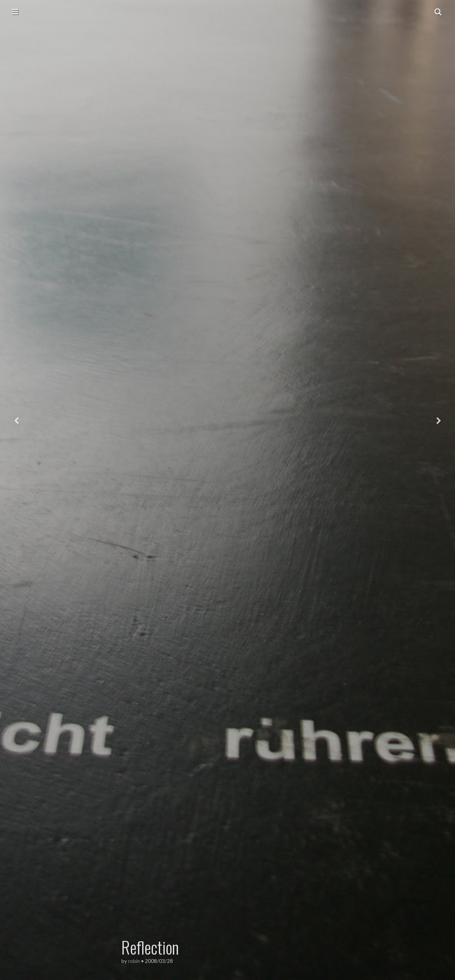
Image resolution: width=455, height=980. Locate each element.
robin (134, 961)
